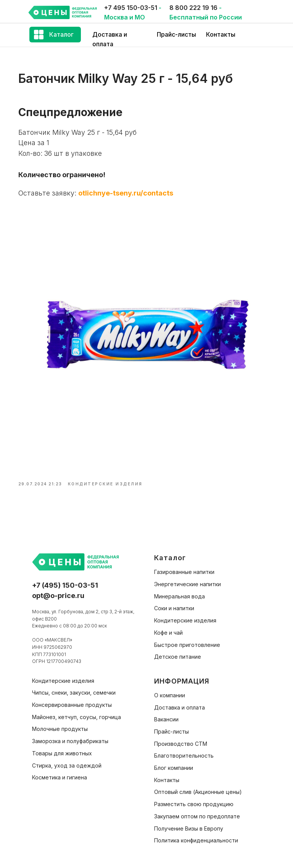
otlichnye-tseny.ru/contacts (132, 196)
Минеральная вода (180, 591)
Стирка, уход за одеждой (67, 760)
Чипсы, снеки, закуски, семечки (74, 687)
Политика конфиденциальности (196, 835)
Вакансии (166, 714)
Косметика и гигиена (60, 772)
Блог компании (174, 762)
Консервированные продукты (72, 699)
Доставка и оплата (180, 702)
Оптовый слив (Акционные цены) (198, 786)
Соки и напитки (174, 603)
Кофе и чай (168, 627)
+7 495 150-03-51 (131, 8)
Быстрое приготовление (187, 639)
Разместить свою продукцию (194, 799)
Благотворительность (184, 750)
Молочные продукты (60, 723)
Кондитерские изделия (185, 615)
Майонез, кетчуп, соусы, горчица (76, 712)
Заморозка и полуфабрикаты (70, 736)
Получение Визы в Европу (189, 823)
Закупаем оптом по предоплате (197, 811)
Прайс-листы (176, 34)
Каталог (61, 34)
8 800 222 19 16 (193, 8)
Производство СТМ (181, 738)
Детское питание (178, 651)
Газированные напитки (184, 567)
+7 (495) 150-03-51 (65, 580)
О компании (170, 690)
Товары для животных (62, 748)
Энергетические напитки (188, 579)
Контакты (221, 34)
